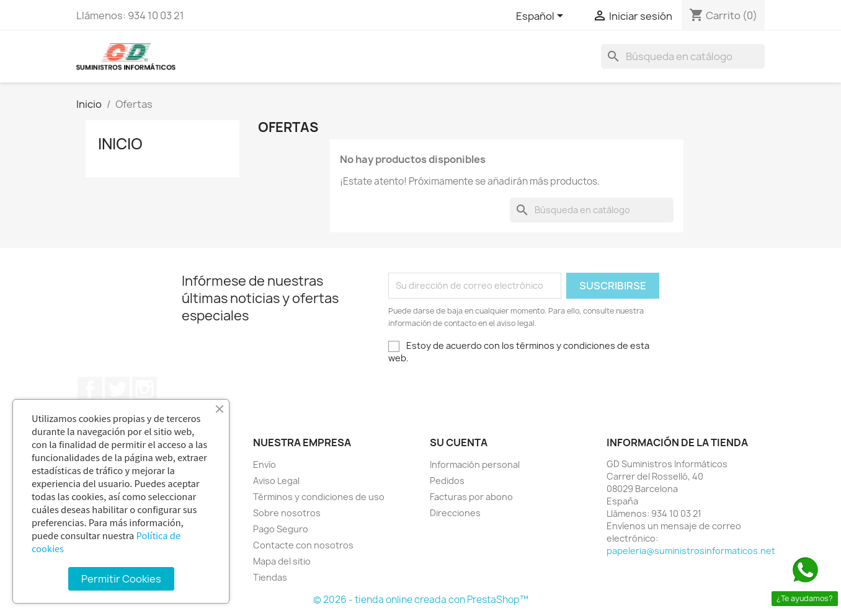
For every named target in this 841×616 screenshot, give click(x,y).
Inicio (120, 144)
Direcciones (455, 513)
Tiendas (270, 577)
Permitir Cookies (121, 579)
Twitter (117, 389)
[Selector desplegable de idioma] (542, 17)
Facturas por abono (471, 497)
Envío (265, 464)
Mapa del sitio (282, 561)
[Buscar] (683, 56)
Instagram (145, 389)
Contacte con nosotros (303, 545)
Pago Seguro (281, 529)
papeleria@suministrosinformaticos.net (691, 551)
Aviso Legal (276, 481)
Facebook (90, 389)
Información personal (475, 464)
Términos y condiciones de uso (319, 497)
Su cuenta (459, 442)
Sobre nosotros (287, 513)
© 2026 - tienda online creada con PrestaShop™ (421, 600)
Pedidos (447, 481)
